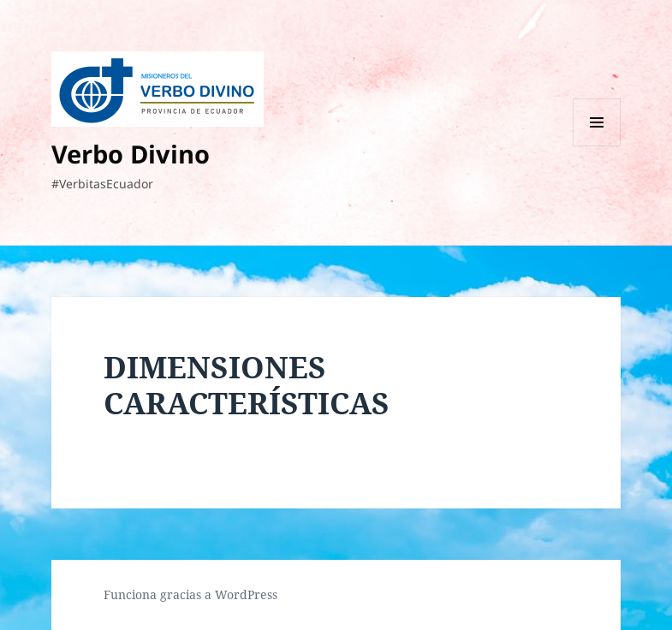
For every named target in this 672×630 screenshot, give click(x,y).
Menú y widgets (597, 146)
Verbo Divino (131, 154)
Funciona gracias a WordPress (190, 594)
